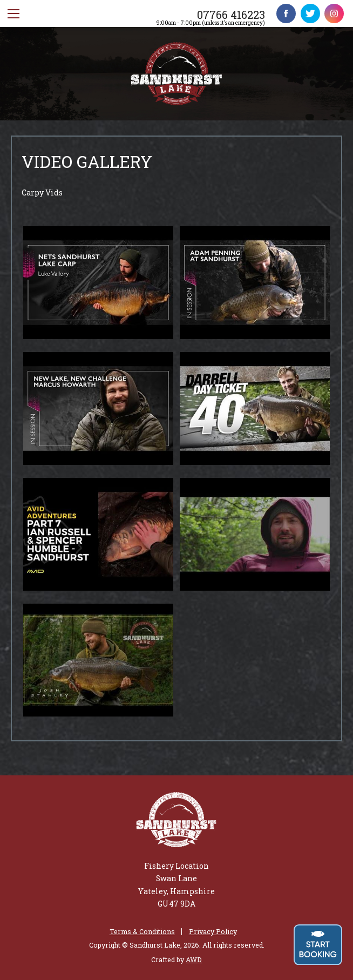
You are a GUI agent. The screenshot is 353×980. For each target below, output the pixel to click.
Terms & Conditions (142, 932)
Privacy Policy (213, 932)
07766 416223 (231, 15)
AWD (194, 959)
